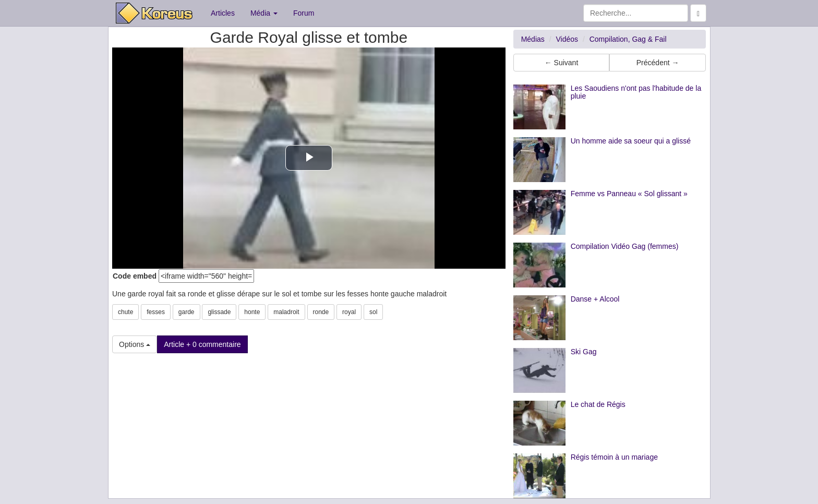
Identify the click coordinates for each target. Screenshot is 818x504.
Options (135, 344)
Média (264, 13)
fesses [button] (156, 312)
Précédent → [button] (658, 63)
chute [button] (125, 312)
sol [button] (373, 312)
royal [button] (349, 312)
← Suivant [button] (562, 63)
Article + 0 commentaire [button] (202, 344)
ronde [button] (321, 312)
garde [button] (187, 312)
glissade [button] (219, 312)
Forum (304, 13)
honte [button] (252, 312)
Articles (223, 13)
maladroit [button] (286, 312)
